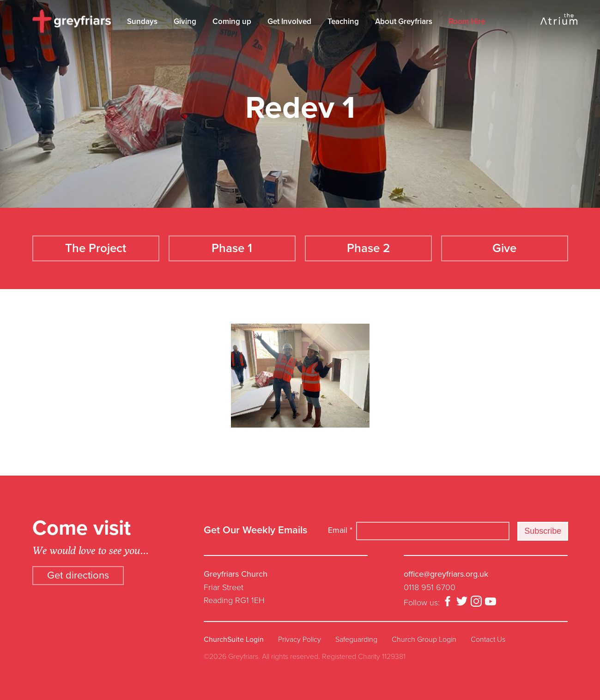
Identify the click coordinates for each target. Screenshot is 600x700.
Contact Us (488, 640)
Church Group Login (424, 640)
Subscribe (543, 531)
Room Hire (467, 21)
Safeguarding (356, 640)
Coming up (232, 21)
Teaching (343, 21)
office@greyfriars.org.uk (446, 574)
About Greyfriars (404, 21)
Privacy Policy (300, 640)
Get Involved (289, 21)
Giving (185, 21)
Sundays (142, 21)
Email (340, 530)
